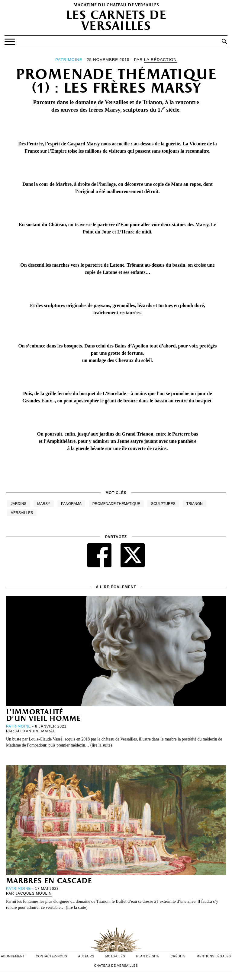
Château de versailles (116, 966)
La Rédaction (160, 60)
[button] (224, 41)
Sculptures (163, 504)
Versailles (22, 513)
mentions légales (214, 956)
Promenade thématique (116, 504)
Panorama (71, 504)
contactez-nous (51, 956)
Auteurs (86, 956)
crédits (178, 956)
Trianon (195, 504)
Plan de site (148, 956)
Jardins (19, 504)
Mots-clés (115, 956)
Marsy (44, 504)
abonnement (13, 956)
